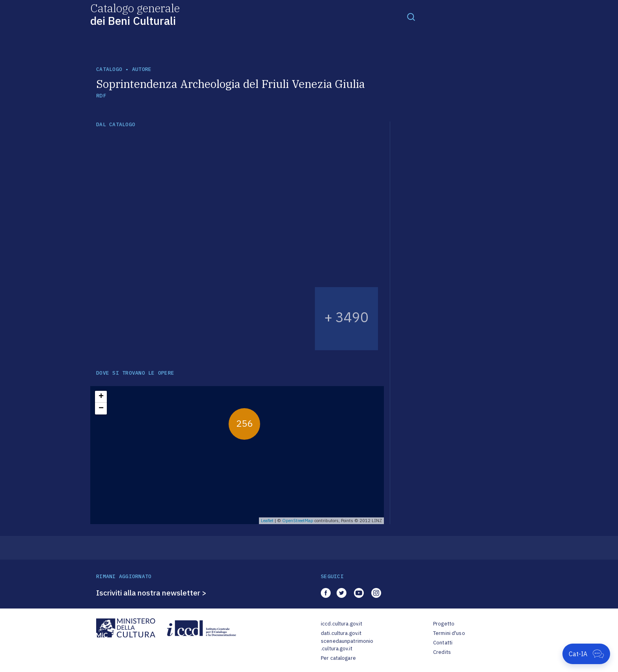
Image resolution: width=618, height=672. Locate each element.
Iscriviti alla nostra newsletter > (151, 593)
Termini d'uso (449, 633)
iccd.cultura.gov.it (342, 624)
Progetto (444, 624)
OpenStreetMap (298, 521)
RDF (101, 96)
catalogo (109, 69)
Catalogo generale (135, 14)
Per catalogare (338, 658)
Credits (442, 652)
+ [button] (101, 397)
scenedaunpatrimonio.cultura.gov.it (347, 645)
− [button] (101, 409)
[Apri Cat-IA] (586, 654)
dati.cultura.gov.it (341, 633)
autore (142, 69)
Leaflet (267, 521)
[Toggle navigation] (411, 17)
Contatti (443, 643)
